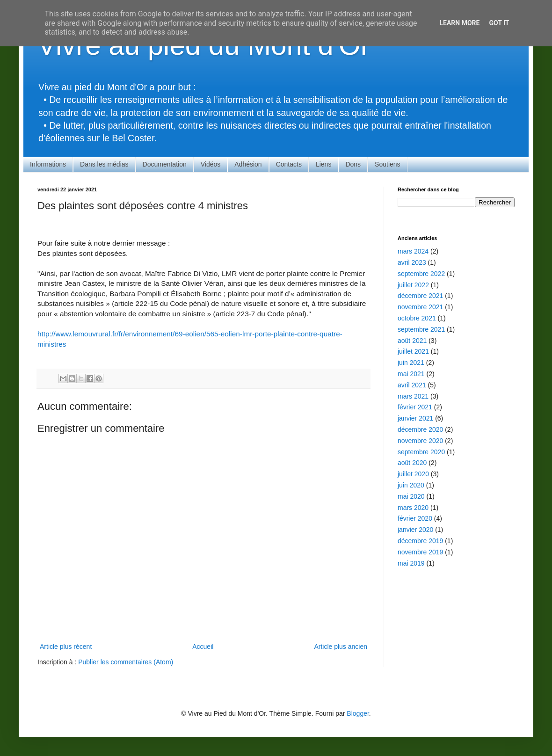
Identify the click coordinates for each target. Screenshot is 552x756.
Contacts (289, 164)
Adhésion (248, 164)
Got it (499, 23)
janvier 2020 (415, 530)
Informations (48, 164)
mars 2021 (413, 396)
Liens (323, 164)
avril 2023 (412, 262)
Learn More (459, 23)
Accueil (203, 647)
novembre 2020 (420, 441)
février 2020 (415, 518)
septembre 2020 (421, 452)
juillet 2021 (413, 351)
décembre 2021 (420, 296)
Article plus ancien (341, 647)
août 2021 (412, 341)
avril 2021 (412, 385)
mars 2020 (413, 508)
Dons (353, 164)
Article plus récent (66, 647)
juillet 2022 (413, 285)
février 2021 (415, 407)
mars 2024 (413, 251)
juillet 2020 (413, 474)
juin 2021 (411, 363)
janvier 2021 (415, 418)
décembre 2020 (420, 429)
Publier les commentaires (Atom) (126, 662)
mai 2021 (411, 374)
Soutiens (387, 164)
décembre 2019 (420, 541)
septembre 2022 (421, 274)
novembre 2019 (420, 552)
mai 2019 (411, 563)
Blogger (358, 713)
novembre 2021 (420, 307)
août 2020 (412, 463)
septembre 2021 (421, 329)
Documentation (165, 164)
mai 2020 (411, 496)
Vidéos (211, 164)
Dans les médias (104, 164)
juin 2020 (411, 485)
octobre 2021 (417, 318)
